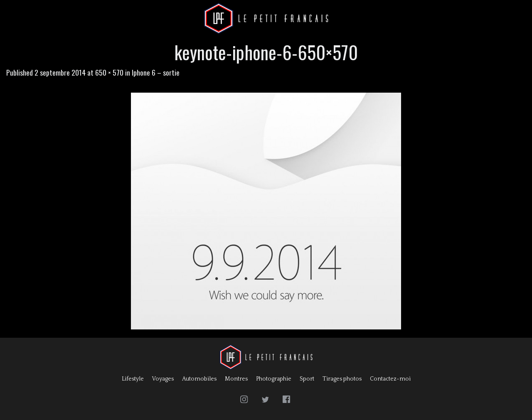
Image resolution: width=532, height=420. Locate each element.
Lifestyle (133, 379)
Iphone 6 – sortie (156, 72)
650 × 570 (109, 72)
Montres (236, 379)
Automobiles (199, 379)
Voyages (163, 379)
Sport (307, 379)
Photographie (274, 379)
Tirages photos (342, 379)
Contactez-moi (390, 379)
